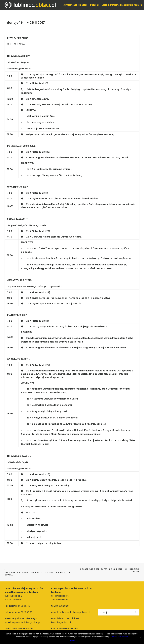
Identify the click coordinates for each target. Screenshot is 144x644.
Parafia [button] (95, 5)
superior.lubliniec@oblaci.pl (26, 608)
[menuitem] (70, 5)
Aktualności (70, 5)
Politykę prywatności (119, 637)
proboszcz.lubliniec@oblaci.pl (74, 597)
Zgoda (73, 640)
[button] (136, 597)
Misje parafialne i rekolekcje (117, 5)
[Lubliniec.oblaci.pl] (33, 5)
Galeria (138, 5)
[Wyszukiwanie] (119, 598)
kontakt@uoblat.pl (61, 608)
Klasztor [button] (84, 5)
